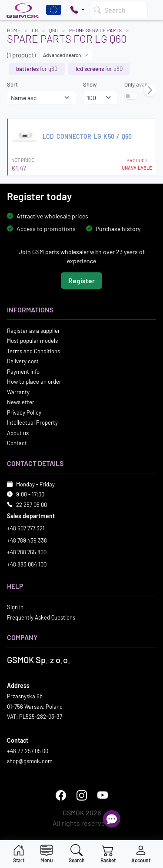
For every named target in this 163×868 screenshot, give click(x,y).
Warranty (18, 392)
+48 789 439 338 (27, 540)
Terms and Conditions (33, 351)
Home (14, 30)
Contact (17, 443)
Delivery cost (23, 361)
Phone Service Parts (95, 30)
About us (18, 432)
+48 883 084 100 (27, 564)
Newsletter (21, 402)
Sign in (15, 607)
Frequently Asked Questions (41, 617)
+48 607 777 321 (26, 528)
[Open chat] (112, 819)
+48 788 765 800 (27, 552)
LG (35, 30)
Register (81, 280)
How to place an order (34, 382)
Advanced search (66, 55)
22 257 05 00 (32, 504)
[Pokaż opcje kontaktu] (77, 10)
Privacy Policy (24, 412)
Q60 (53, 30)
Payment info (23, 371)
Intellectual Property (32, 422)
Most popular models (32, 341)
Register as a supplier (33, 330)
